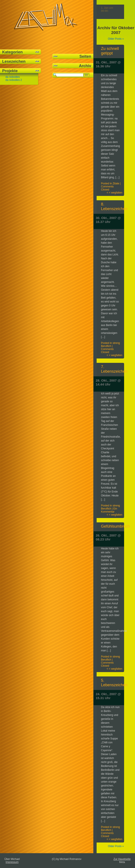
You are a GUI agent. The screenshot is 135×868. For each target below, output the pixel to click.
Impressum (12, 862)
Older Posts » (116, 39)
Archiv (85, 66)
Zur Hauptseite (122, 859)
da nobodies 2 (14, 80)
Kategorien (12, 52)
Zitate (116, 183)
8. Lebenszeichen (114, 206)
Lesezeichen (14, 61)
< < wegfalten (114, 193)
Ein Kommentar (109, 510)
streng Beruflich (110, 345)
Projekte (10, 71)
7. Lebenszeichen (114, 369)
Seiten (85, 56)
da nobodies (13, 77)
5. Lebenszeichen (114, 683)
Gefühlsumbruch (115, 526)
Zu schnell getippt (110, 51)
